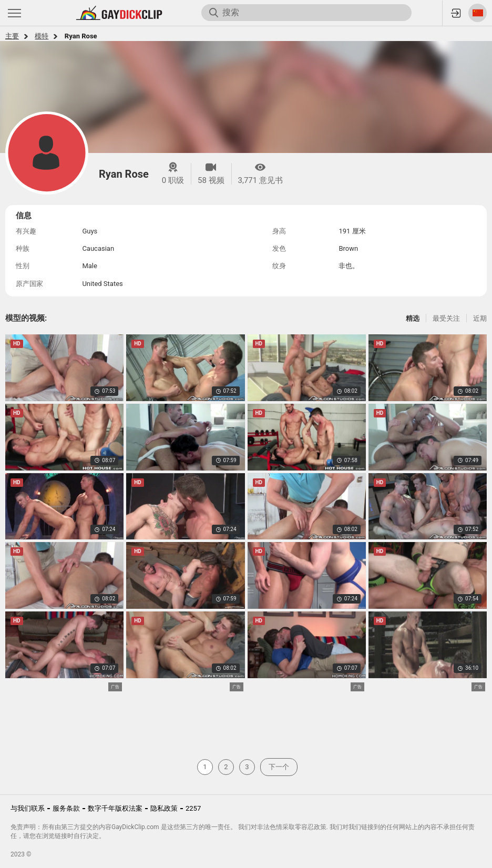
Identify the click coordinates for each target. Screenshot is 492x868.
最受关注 (446, 318)
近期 (480, 318)
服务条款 (66, 808)
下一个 (279, 767)
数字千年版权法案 (115, 808)
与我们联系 (28, 808)
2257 (193, 808)
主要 (12, 36)
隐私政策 (164, 808)
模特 (42, 36)
